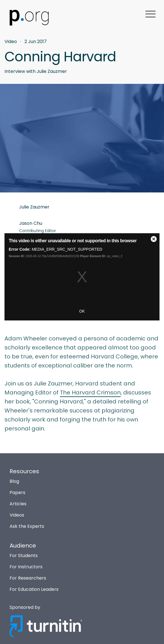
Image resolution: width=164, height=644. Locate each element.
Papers (17, 492)
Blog (14, 481)
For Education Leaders (34, 589)
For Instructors (26, 567)
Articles (18, 504)
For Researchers (28, 578)
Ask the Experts (27, 526)
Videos (17, 515)
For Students (24, 556)
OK (82, 311)
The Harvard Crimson (90, 392)
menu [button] (150, 14)
